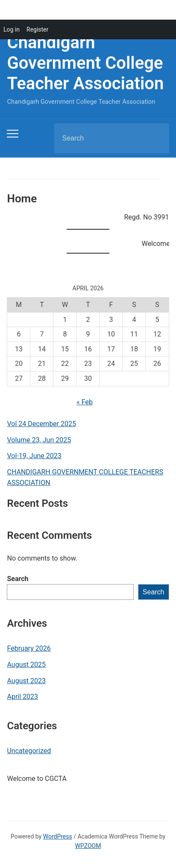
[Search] (101, 138)
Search (18, 579)
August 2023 (26, 681)
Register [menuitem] (37, 29)
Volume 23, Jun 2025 (39, 440)
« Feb (85, 402)
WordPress (58, 836)
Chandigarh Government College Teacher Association (85, 63)
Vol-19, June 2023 (34, 456)
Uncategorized (29, 751)
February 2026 (29, 648)
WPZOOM (88, 846)
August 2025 (26, 665)
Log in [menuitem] (12, 29)
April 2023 (22, 697)
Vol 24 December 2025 (41, 424)
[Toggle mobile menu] (13, 134)
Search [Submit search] (155, 138)
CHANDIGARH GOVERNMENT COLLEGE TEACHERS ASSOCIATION (85, 478)
